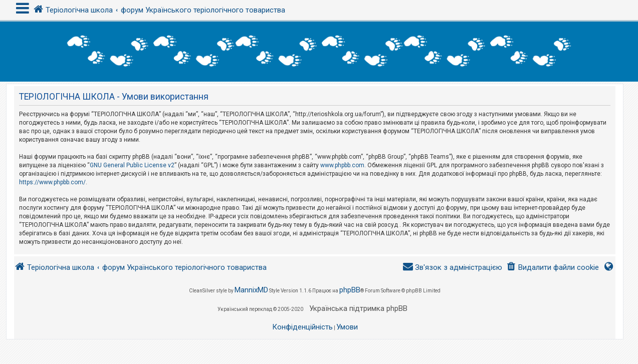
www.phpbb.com (342, 165)
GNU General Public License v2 (132, 165)
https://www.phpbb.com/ (52, 182)
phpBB (350, 290)
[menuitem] (553, 268)
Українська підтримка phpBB (358, 308)
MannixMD (251, 290)
